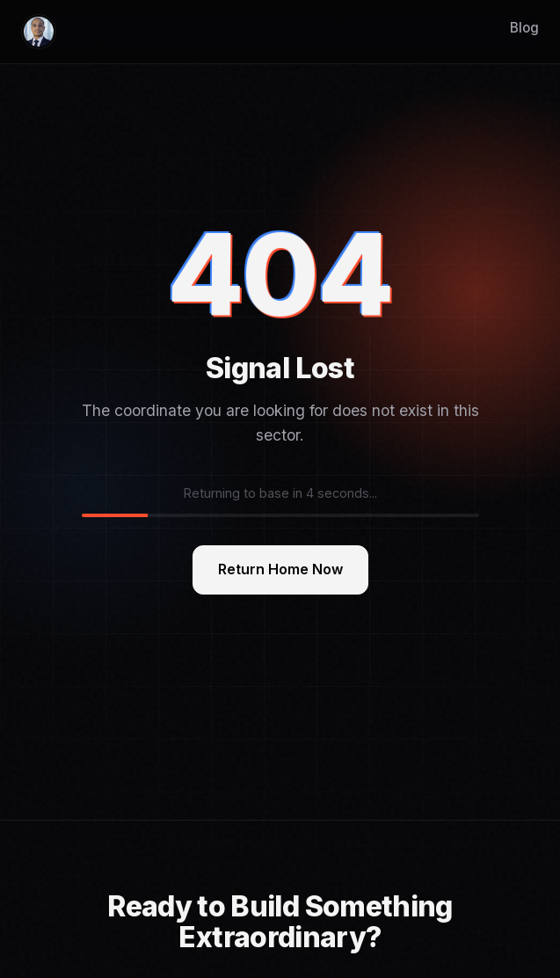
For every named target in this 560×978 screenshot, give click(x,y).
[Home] (39, 32)
